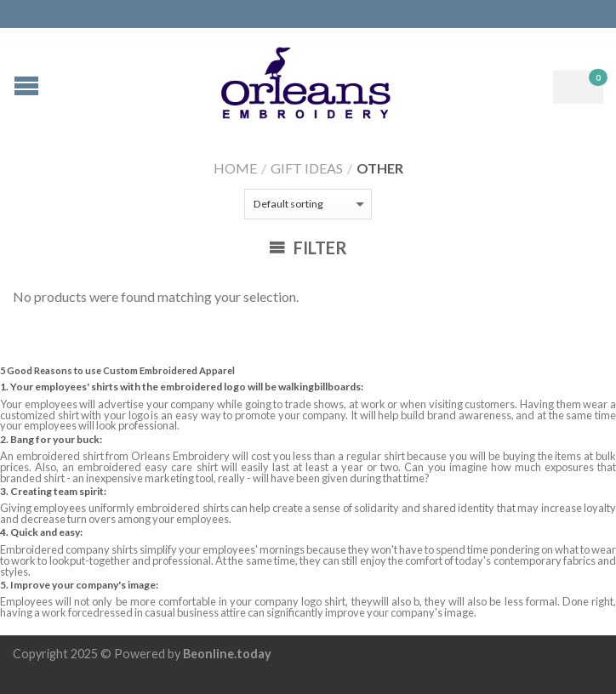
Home (235, 168)
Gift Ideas (307, 168)
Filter (308, 247)
